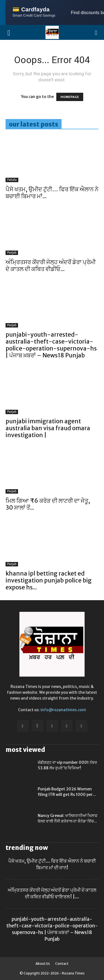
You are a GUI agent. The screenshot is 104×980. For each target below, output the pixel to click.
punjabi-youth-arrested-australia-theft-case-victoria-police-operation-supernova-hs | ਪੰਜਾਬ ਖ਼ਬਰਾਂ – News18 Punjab (51, 345)
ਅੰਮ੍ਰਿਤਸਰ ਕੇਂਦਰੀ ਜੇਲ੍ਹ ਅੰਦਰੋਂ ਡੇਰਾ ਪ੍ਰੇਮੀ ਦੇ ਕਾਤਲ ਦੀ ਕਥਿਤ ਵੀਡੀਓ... (51, 265)
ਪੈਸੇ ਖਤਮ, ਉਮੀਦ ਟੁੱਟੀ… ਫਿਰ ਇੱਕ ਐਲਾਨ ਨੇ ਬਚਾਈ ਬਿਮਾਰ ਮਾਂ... (52, 193)
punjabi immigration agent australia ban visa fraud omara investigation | (48, 428)
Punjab (12, 253)
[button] (96, 32)
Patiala (12, 180)
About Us (43, 964)
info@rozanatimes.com (63, 710)
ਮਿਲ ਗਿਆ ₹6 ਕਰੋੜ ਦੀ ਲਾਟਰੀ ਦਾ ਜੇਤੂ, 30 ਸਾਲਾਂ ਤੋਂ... (48, 504)
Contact (62, 964)
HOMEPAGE (70, 97)
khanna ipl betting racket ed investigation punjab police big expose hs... (49, 580)
